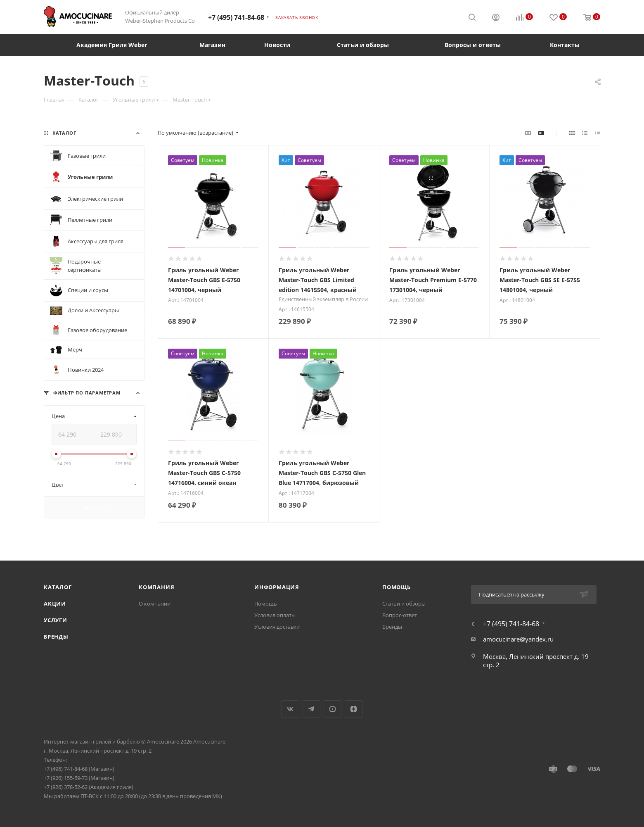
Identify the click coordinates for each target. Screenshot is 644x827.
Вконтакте (290, 709)
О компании (155, 604)
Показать (94, 507)
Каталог (58, 587)
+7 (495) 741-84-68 (236, 17)
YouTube (333, 709)
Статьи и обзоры (404, 604)
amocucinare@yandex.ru (518, 639)
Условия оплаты (275, 615)
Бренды (56, 637)
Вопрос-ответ (400, 615)
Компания (156, 587)
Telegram (311, 709)
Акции (55, 604)
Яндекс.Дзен (354, 709)
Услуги (56, 620)
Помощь (266, 604)
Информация (277, 587)
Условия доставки (277, 627)
